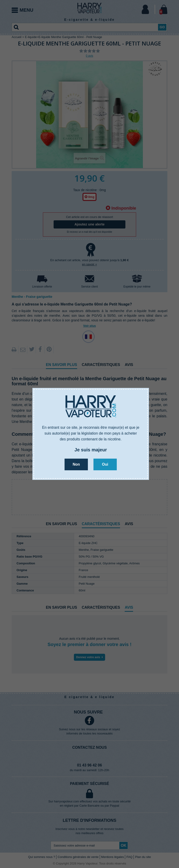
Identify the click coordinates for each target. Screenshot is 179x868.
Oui (105, 464)
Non (76, 464)
